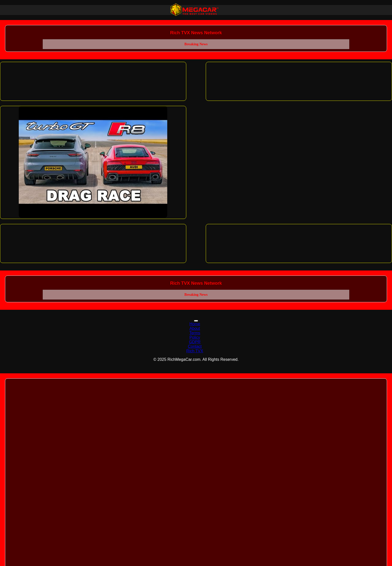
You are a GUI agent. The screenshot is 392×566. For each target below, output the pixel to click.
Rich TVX (195, 351)
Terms (195, 333)
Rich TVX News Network (196, 33)
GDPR (195, 342)
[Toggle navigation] (196, 321)
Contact (195, 346)
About (195, 328)
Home (195, 324)
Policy (195, 337)
